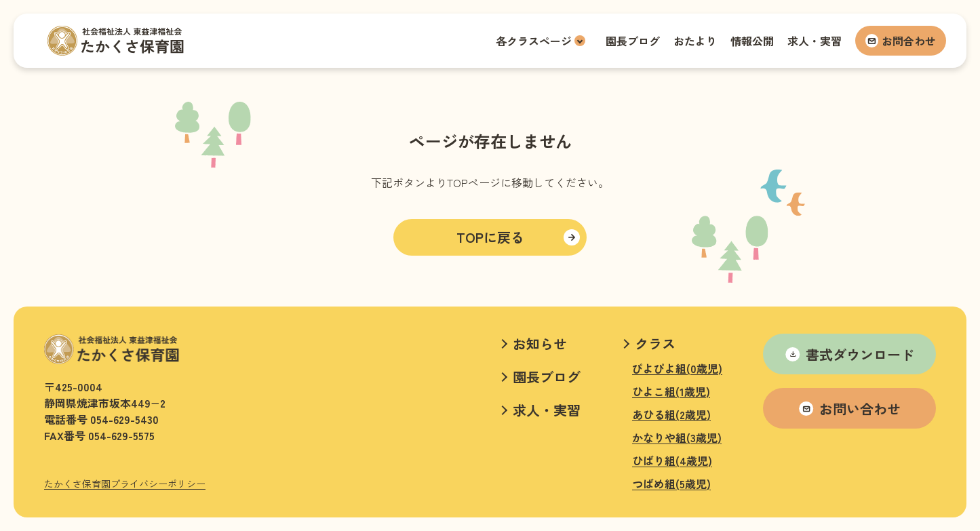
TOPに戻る (490, 237)
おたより (695, 41)
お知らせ (540, 343)
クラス (655, 343)
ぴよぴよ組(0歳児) (677, 368)
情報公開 (752, 41)
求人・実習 (815, 41)
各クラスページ (534, 41)
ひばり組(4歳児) (672, 460)
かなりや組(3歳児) (677, 437)
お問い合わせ (850, 409)
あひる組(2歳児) (671, 414)
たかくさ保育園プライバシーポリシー (125, 484)
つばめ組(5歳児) (671, 484)
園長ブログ (633, 41)
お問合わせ (901, 41)
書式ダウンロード (850, 354)
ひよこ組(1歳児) (671, 391)
